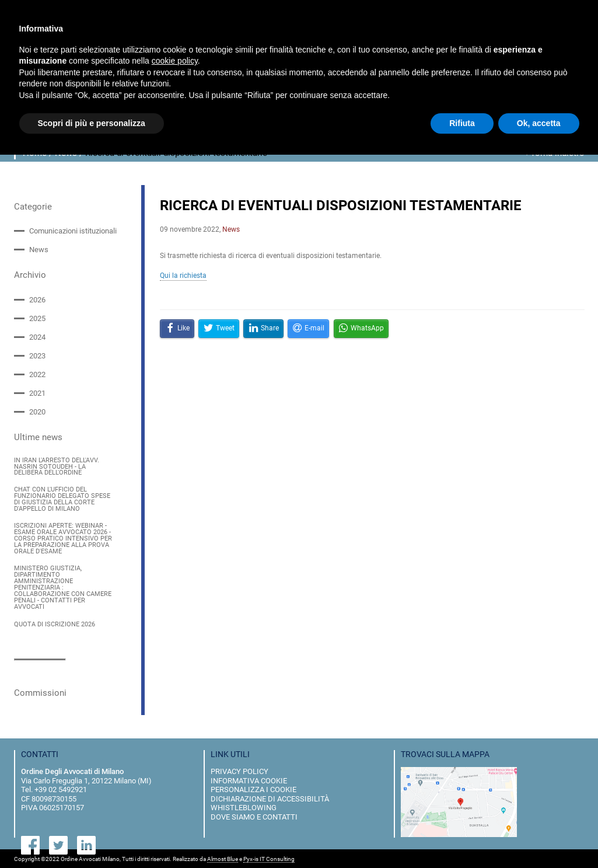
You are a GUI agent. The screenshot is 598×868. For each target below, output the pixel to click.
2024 (37, 337)
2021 (37, 393)
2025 (37, 318)
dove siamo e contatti (254, 815)
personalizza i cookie (253, 788)
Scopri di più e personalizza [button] (92, 123)
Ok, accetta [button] (539, 123)
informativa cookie (249, 779)
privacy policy (239, 770)
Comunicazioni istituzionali (73, 231)
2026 (37, 299)
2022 (37, 374)
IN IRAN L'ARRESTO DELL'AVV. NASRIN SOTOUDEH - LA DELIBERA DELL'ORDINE (57, 467)
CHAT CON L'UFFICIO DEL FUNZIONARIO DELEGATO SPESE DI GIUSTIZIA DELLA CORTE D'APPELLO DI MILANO (62, 499)
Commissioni (40, 691)
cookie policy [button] (175, 61)
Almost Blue (223, 857)
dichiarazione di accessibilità (270, 797)
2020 (37, 412)
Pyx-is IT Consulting (269, 857)
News (39, 250)
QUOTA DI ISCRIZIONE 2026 (55, 624)
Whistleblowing (244, 806)
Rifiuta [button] (462, 123)
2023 (37, 356)
